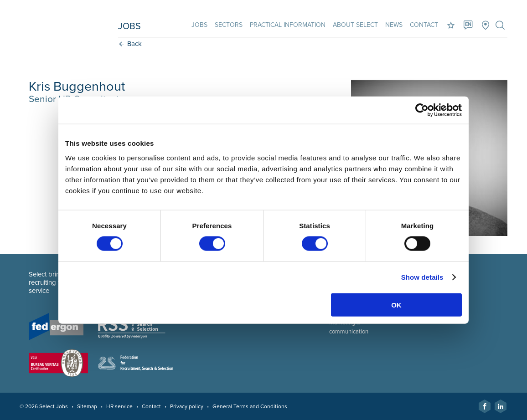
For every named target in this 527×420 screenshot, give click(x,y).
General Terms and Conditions (250, 406)
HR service (119, 406)
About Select (355, 25)
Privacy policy (187, 406)
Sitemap (87, 406)
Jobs (199, 25)
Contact (424, 25)
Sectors (229, 25)
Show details (422, 277)
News (394, 25)
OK (396, 305)
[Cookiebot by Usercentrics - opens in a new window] (422, 110)
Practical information (288, 25)
